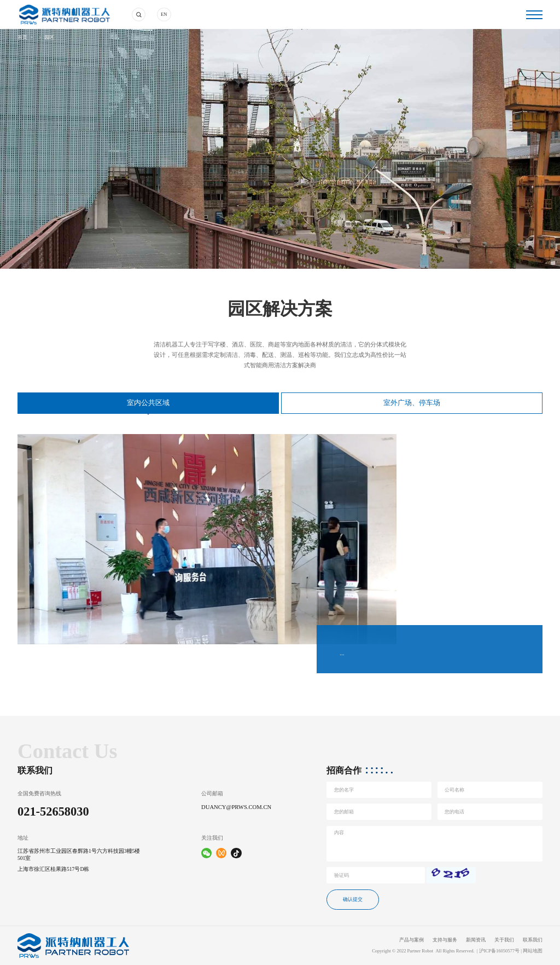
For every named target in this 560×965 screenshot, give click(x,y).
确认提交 (353, 899)
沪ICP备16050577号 (499, 951)
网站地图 (533, 951)
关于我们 (504, 940)
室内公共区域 (148, 403)
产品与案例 (412, 940)
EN (164, 14)
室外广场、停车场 (412, 403)
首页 (22, 37)
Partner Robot (421, 951)
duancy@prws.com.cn (236, 807)
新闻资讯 (476, 940)
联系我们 (533, 940)
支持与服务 (445, 940)
